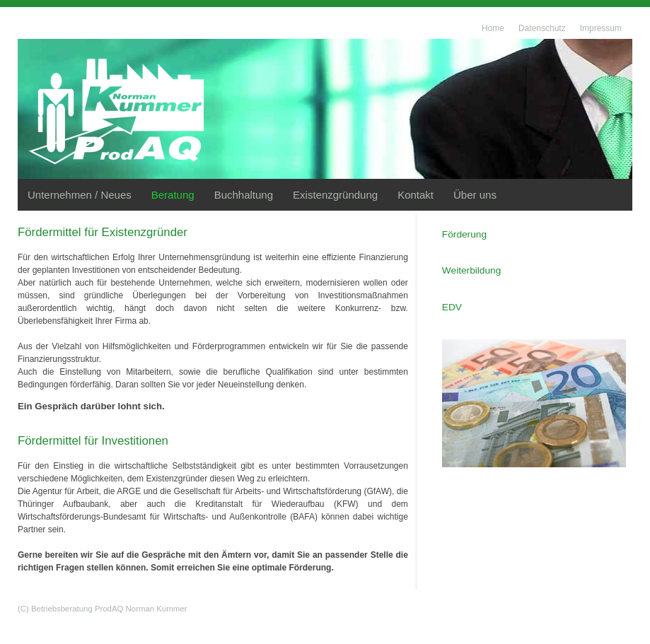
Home (493, 28)
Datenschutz (542, 28)
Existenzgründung (335, 195)
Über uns (475, 195)
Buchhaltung (244, 195)
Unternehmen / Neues (80, 195)
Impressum (601, 28)
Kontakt (416, 195)
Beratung (173, 195)
